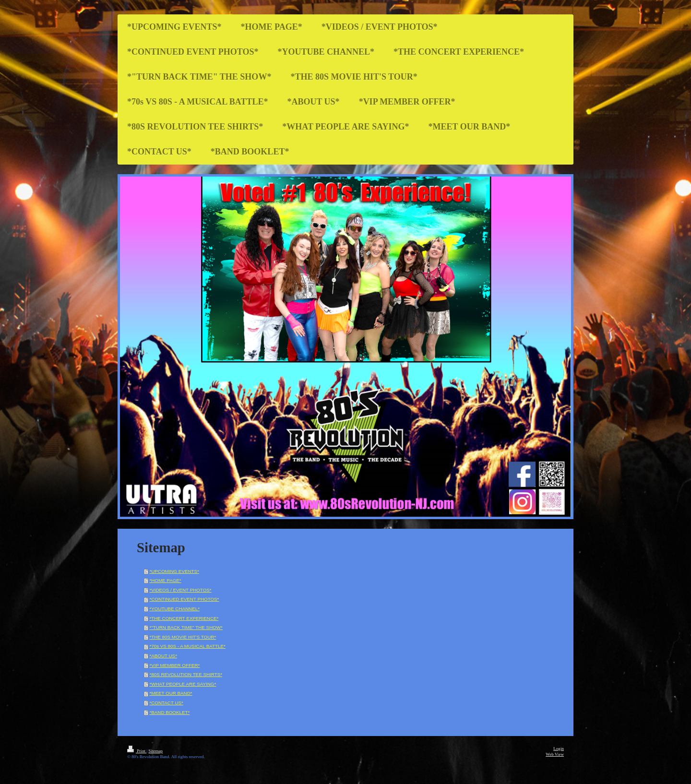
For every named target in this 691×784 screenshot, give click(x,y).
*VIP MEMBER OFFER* (174, 665)
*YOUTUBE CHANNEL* (174, 609)
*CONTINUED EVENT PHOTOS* (184, 599)
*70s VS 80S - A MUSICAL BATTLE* (187, 646)
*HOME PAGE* (165, 580)
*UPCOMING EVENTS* (174, 571)
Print (137, 751)
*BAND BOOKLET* (169, 712)
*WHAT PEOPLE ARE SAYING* (183, 684)
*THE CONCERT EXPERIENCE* (184, 618)
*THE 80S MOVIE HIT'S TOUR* (183, 637)
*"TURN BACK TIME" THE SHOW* (186, 627)
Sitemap (155, 751)
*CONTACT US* (166, 703)
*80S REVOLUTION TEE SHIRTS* (186, 674)
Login (559, 748)
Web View (555, 754)
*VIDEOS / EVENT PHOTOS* (180, 590)
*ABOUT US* (163, 656)
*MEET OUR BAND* (171, 693)
